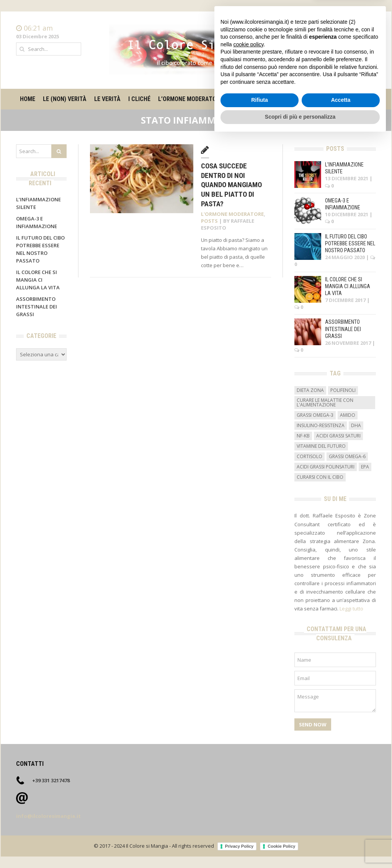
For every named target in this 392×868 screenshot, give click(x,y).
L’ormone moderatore (190, 99)
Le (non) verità (65, 99)
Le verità (107, 99)
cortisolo (310, 456)
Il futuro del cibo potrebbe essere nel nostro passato (350, 243)
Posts (209, 221)
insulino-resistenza (321, 425)
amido (348, 415)
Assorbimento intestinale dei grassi (37, 307)
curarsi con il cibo (320, 477)
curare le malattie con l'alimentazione (325, 402)
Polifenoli (343, 390)
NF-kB (303, 436)
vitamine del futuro (321, 446)
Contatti (366, 36)
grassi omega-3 (315, 415)
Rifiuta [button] (260, 830)
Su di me (318, 99)
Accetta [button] (341, 830)
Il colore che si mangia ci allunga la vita (38, 280)
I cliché (139, 99)
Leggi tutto (351, 609)
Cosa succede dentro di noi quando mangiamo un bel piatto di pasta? (231, 185)
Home (369, 28)
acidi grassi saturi (338, 436)
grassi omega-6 (347, 456)
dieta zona (310, 390)
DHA (356, 425)
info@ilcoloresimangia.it (48, 816)
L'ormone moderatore (232, 214)
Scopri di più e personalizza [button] (300, 847)
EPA (365, 467)
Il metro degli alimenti (265, 99)
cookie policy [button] (248, 775)
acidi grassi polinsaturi (326, 467)
